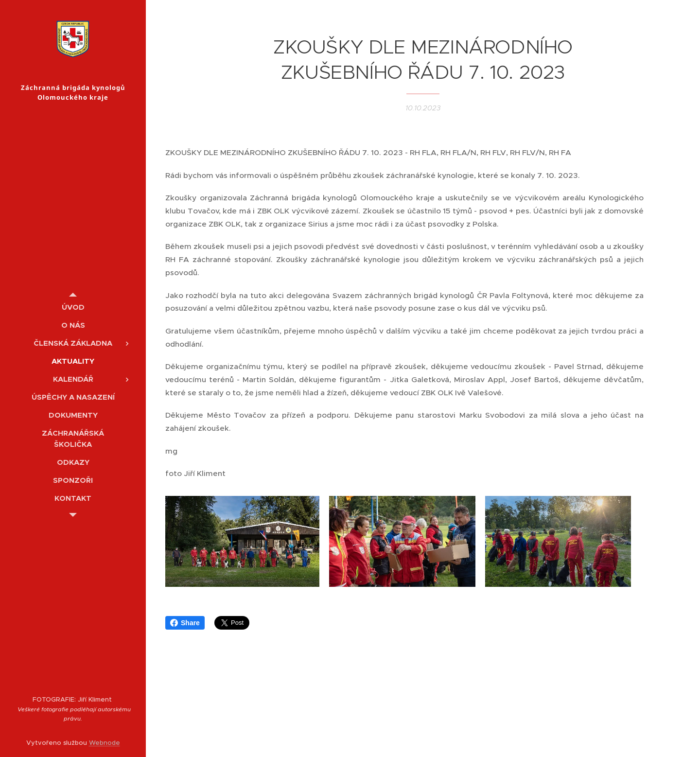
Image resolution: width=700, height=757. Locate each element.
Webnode (105, 743)
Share (185, 629)
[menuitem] (73, 307)
